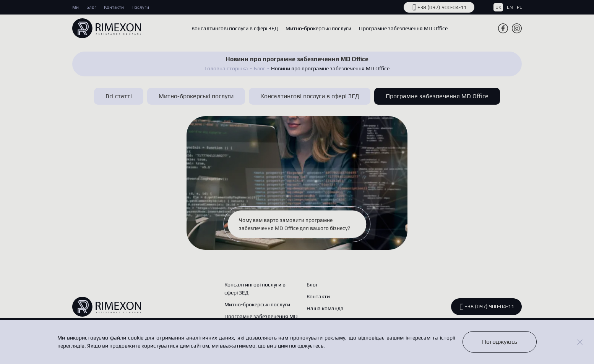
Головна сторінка (226, 68)
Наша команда (325, 308)
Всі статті (119, 96)
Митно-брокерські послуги (318, 28)
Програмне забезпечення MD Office (403, 28)
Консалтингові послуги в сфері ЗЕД (235, 28)
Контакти (114, 7)
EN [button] (510, 7)
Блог (91, 7)
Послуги (140, 7)
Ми (75, 7)
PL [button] (519, 7)
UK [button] (498, 7)
